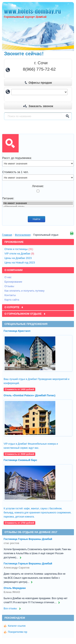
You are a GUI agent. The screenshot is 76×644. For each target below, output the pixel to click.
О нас (8, 277)
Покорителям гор (16, 632)
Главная (7, 235)
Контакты (11, 295)
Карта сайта (12, 300)
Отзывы (10, 286)
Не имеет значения (38, 203)
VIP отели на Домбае (20, 254)
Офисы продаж (38, 83)
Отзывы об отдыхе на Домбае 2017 (31, 532)
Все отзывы (13, 608)
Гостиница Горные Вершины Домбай (28, 539)
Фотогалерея (23, 235)
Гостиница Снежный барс (20, 460)
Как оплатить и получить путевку (25, 291)
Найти (36, 219)
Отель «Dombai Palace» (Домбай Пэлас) (29, 395)
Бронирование (14, 282)
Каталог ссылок (15, 626)
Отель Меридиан (15, 588)
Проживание (14, 242)
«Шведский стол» (38, 207)
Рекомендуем (15, 618)
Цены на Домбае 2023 (19, 258)
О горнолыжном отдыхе (25, 314)
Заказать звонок (38, 106)
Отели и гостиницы (20, 249)
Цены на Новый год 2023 (20, 263)
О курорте (14, 307)
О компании (13, 270)
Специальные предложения (26, 324)
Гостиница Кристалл (17, 331)
